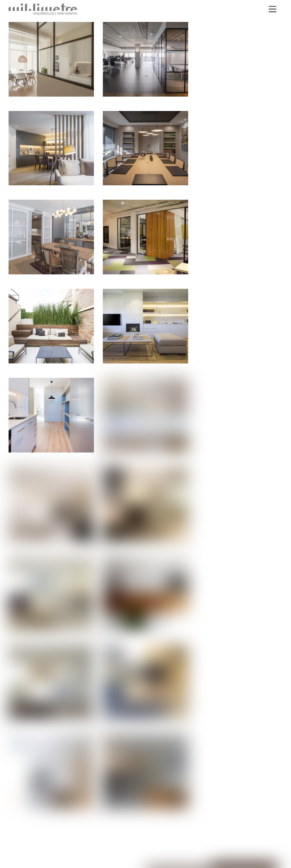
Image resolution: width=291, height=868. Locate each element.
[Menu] (272, 9)
